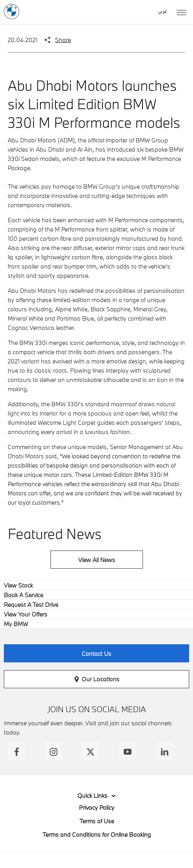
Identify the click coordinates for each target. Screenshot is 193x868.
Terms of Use (97, 821)
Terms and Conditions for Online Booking (97, 834)
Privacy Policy (97, 807)
